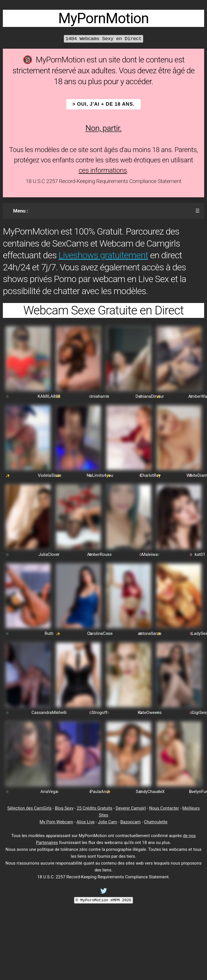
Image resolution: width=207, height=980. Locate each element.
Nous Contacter (164, 808)
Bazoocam (131, 822)
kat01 (200, 554)
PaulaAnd (99, 792)
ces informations (103, 170)
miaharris (100, 396)
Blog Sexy (64, 808)
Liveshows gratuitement (103, 255)
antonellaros (150, 633)
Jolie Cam (107, 822)
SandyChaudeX (150, 792)
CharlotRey (150, 475)
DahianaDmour (150, 396)
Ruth (49, 633)
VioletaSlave (49, 475)
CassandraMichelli (49, 713)
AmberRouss (99, 554)
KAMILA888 (49, 396)
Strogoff (99, 713)
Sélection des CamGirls (29, 808)
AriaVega (49, 792)
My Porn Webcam (56, 822)
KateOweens (150, 713)
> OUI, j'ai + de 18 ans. (103, 104)
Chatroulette (156, 822)
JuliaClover (49, 554)
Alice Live (85, 822)
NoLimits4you (100, 475)
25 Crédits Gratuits (94, 808)
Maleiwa (150, 554)
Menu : (21, 211)
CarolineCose (100, 633)
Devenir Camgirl (131, 808)
